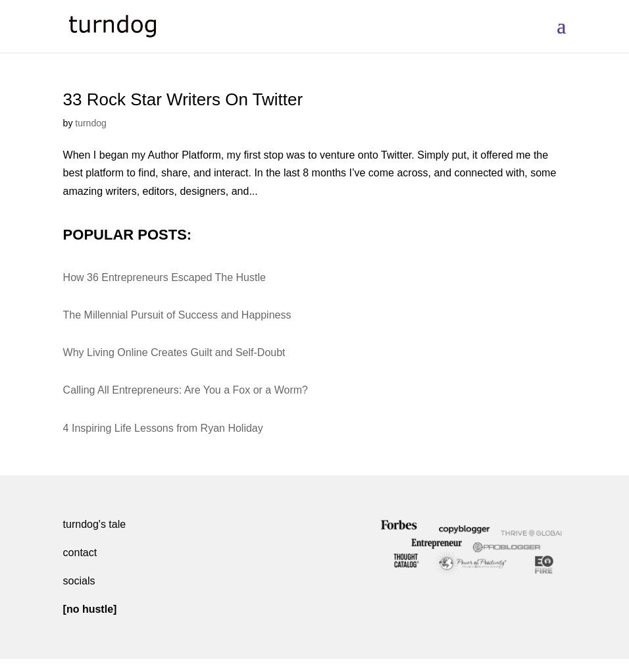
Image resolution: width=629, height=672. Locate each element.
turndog (90, 123)
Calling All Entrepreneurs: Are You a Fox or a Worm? (186, 390)
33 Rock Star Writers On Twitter (183, 99)
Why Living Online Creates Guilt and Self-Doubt (174, 352)
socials (79, 581)
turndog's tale (95, 524)
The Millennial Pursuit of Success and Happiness (177, 315)
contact (80, 553)
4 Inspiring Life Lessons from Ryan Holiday (163, 428)
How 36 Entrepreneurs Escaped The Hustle (164, 277)
